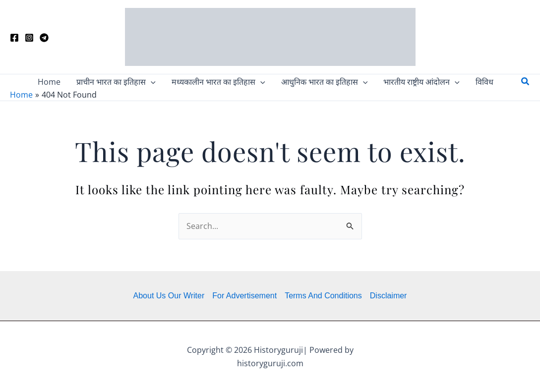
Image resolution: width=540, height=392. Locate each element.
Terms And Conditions (323, 296)
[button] (116, 82)
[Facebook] (14, 38)
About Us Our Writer (169, 296)
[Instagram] (29, 38)
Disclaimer (389, 296)
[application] (151, 82)
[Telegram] (44, 38)
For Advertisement (244, 296)
